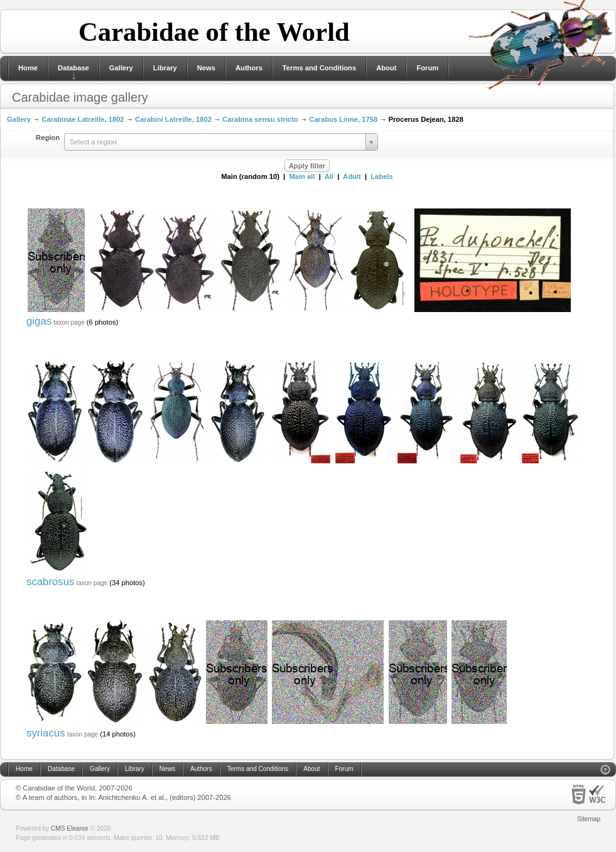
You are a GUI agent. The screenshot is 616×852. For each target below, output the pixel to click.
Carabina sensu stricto (260, 119)
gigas (39, 321)
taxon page (69, 322)
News (206, 68)
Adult (352, 176)
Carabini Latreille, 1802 (173, 119)
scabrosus (50, 582)
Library (165, 68)
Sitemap (589, 819)
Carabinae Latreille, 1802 (83, 119)
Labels (381, 176)
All (329, 176)
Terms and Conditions (319, 68)
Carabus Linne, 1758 (343, 119)
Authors (249, 68)
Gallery (121, 68)
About (386, 68)
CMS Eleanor (70, 828)
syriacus (46, 733)
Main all (302, 176)
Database (73, 68)
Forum (427, 68)
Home (28, 68)
